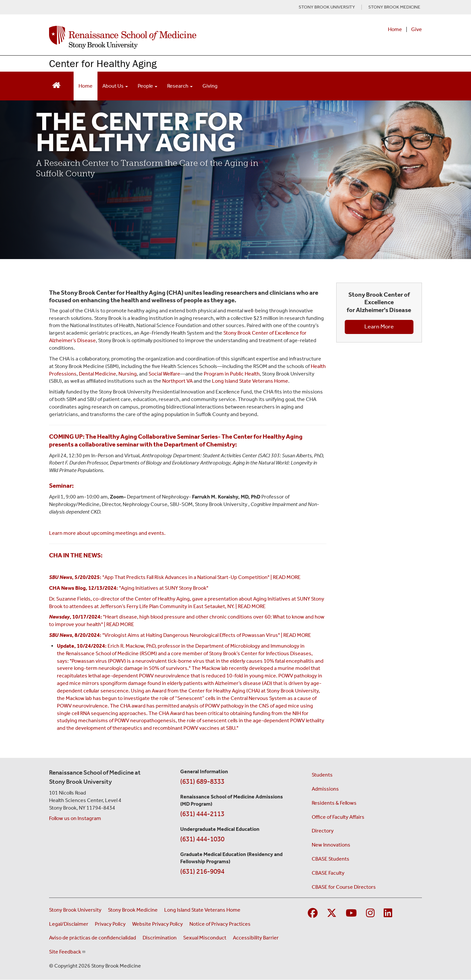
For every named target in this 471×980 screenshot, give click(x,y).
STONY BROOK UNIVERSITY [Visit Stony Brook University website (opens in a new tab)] (327, 7)
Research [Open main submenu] (180, 86)
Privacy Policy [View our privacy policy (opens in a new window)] (110, 924)
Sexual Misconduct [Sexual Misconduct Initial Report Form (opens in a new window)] (205, 938)
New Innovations (331, 845)
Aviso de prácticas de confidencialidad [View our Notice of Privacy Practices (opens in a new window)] (93, 938)
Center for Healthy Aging (103, 63)
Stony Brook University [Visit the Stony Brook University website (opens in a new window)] (75, 910)
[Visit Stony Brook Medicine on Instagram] (370, 913)
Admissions (325, 789)
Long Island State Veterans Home (250, 381)
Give (417, 29)
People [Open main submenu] (148, 86)
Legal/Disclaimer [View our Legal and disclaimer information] (69, 924)
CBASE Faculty (328, 873)
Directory (323, 831)
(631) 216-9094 (202, 871)
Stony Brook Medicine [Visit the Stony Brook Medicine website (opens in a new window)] (133, 910)
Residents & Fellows (334, 803)
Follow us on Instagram (75, 818)
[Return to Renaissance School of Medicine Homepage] (56, 85)
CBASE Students (331, 859)
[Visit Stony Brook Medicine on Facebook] (313, 913)
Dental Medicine (97, 374)
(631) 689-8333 (202, 781)
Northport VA (177, 381)
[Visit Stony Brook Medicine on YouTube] (351, 913)
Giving (210, 86)
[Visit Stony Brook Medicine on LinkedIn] (388, 913)
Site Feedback (67, 952)
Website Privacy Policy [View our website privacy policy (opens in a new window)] (157, 924)
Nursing (128, 374)
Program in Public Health (232, 374)
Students (322, 775)
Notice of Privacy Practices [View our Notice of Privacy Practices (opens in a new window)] (220, 924)
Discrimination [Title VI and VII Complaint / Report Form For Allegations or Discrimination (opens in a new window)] (160, 938)
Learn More (379, 326)
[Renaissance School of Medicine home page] (168, 37)
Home (395, 29)
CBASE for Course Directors (344, 887)
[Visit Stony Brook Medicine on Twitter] (332, 913)
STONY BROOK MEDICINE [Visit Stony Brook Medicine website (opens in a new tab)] (394, 7)
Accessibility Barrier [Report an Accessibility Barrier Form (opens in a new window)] (256, 938)
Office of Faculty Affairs (338, 817)
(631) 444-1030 (202, 839)
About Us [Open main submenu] (115, 86)
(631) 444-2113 (202, 814)
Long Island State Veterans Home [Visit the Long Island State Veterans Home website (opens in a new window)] (202, 910)
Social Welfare (164, 374)
